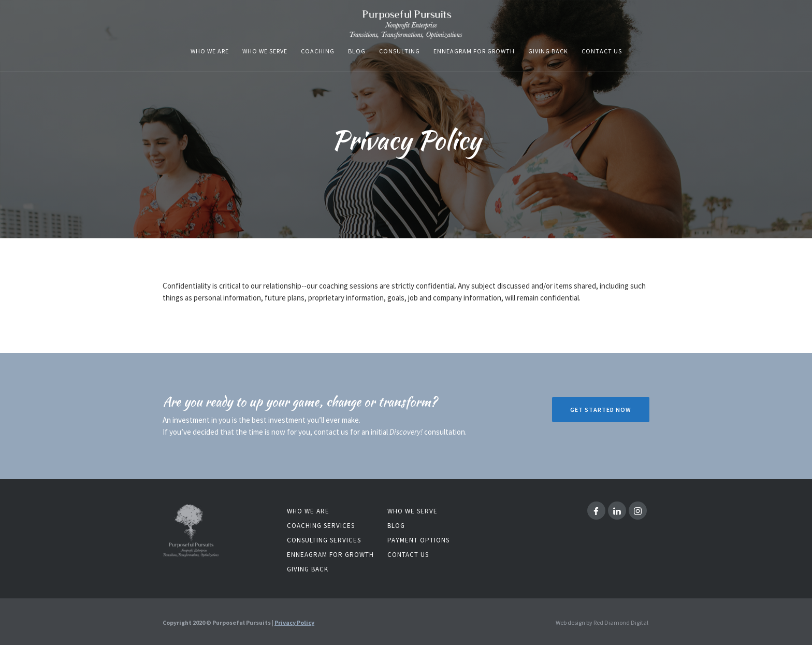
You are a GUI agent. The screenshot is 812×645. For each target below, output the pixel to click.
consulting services (324, 540)
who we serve (265, 51)
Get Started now (601, 410)
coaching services (321, 526)
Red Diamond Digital (621, 622)
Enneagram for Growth (330, 555)
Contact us (602, 51)
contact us (408, 555)
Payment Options (418, 540)
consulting (400, 51)
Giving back (308, 569)
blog (357, 51)
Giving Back (548, 51)
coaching (318, 51)
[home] (406, 25)
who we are (210, 51)
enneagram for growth (474, 51)
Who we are (308, 511)
